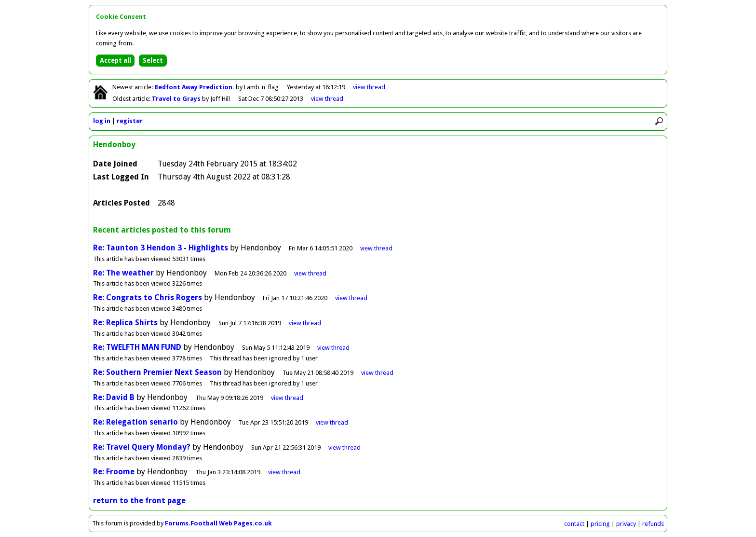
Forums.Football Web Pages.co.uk (218, 523)
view (369, 87)
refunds (653, 524)
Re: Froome (114, 472)
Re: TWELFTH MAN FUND (137, 347)
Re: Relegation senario (135, 422)
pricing (600, 524)
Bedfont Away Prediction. (195, 87)
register (130, 121)
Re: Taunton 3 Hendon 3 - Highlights (162, 248)
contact (574, 524)
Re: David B (114, 397)
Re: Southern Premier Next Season (157, 372)
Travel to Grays (177, 99)
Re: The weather (123, 273)
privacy (626, 524)
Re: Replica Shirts (125, 323)
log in (102, 121)
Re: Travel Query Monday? (142, 447)
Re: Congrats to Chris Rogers (148, 297)
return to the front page (139, 501)
